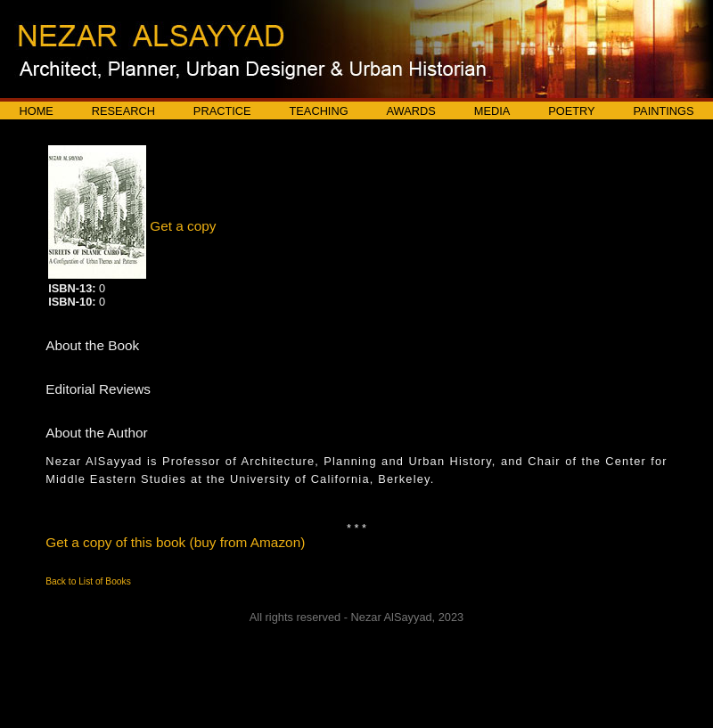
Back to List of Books (88, 581)
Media (492, 111)
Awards (411, 111)
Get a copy (183, 226)
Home (36, 111)
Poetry (571, 111)
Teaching (319, 111)
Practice (222, 111)
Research (123, 111)
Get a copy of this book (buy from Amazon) (175, 542)
